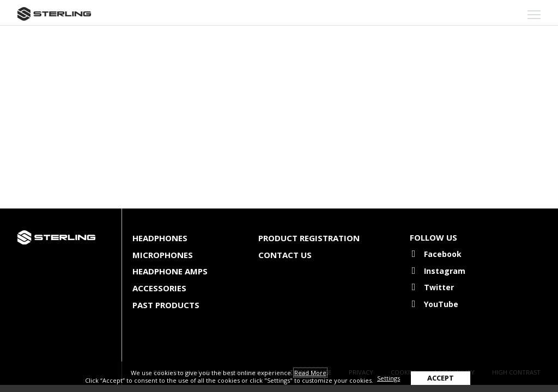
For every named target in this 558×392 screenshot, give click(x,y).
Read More (310, 373)
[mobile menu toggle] (534, 15)
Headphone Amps (170, 271)
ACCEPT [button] (441, 378)
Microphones (163, 255)
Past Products (166, 305)
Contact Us (285, 255)
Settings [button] (389, 378)
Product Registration (309, 238)
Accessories (159, 288)
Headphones (160, 238)
